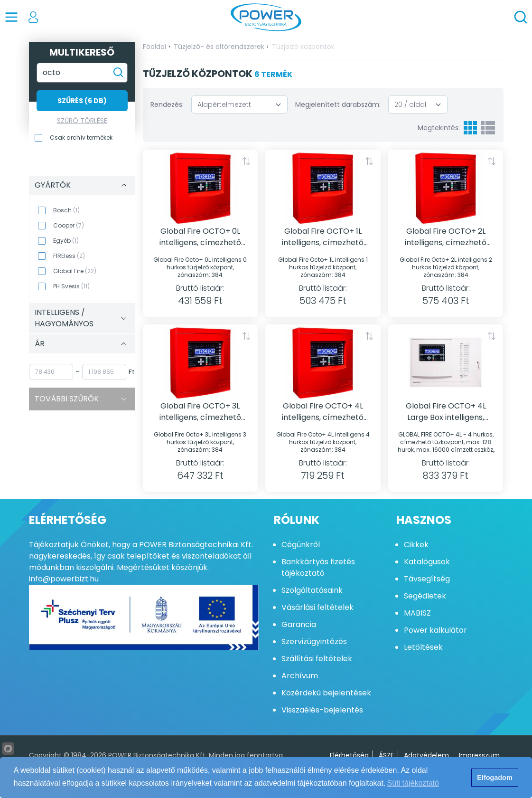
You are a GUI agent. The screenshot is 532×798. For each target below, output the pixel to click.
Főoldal (154, 47)
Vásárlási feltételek (317, 607)
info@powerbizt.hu (64, 579)
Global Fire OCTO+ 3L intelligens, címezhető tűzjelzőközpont (200, 412)
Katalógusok (427, 562)
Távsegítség (427, 579)
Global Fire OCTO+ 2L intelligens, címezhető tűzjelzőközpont (446, 237)
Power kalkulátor (435, 630)
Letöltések (423, 647)
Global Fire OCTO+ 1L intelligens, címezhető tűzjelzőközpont (323, 237)
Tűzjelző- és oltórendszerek (219, 47)
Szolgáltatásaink (312, 590)
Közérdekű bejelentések (326, 693)
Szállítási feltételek (317, 659)
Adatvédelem (426, 755)
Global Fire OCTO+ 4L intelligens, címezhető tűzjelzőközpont (323, 412)
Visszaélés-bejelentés (322, 710)
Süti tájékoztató (413, 783)
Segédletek (425, 596)
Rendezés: (167, 104)
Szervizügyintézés (314, 641)
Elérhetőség (349, 755)
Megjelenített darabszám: (338, 104)
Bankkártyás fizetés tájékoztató (318, 567)
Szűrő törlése (82, 121)
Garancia (299, 624)
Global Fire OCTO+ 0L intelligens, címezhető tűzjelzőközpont (200, 237)
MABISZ (417, 613)
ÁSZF (386, 755)
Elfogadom (495, 778)
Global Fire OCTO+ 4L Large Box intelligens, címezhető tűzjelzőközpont (446, 412)
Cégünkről (301, 545)
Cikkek (416, 545)
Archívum (300, 676)
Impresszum (479, 755)
